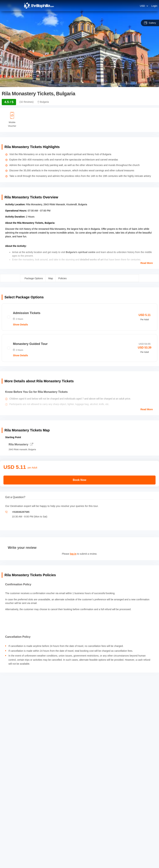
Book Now (79, 480)
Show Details (20, 325)
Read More (147, 263)
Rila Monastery (21, 444)
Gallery (150, 23)
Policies (62, 278)
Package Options (34, 278)
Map (51, 278)
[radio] (79, 317)
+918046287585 (21, 512)
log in (73, 554)
